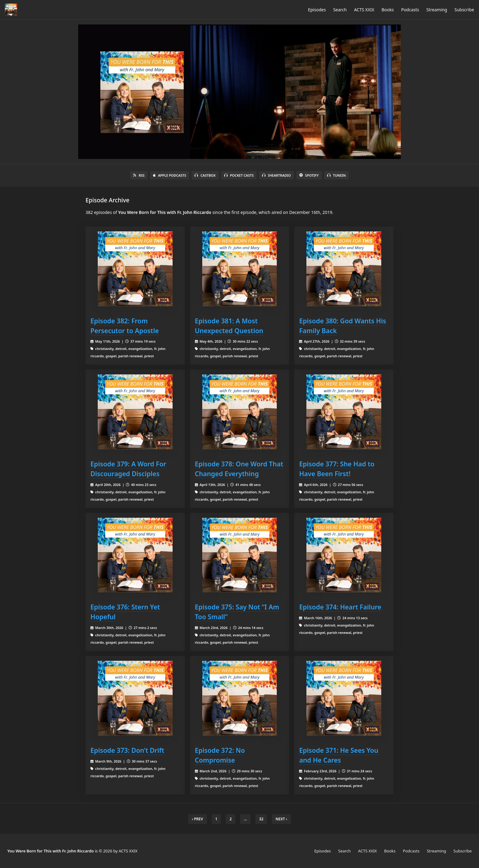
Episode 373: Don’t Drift (127, 750)
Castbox (205, 175)
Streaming (437, 10)
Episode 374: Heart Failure (340, 607)
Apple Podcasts (170, 175)
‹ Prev (197, 819)
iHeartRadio (276, 175)
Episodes (317, 10)
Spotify (309, 175)
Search (340, 10)
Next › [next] (281, 819)
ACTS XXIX (364, 10)
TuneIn (336, 175)
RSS (139, 175)
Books (388, 10)
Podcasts (410, 10)
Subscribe (464, 10)
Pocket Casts (239, 175)
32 (261, 819)
